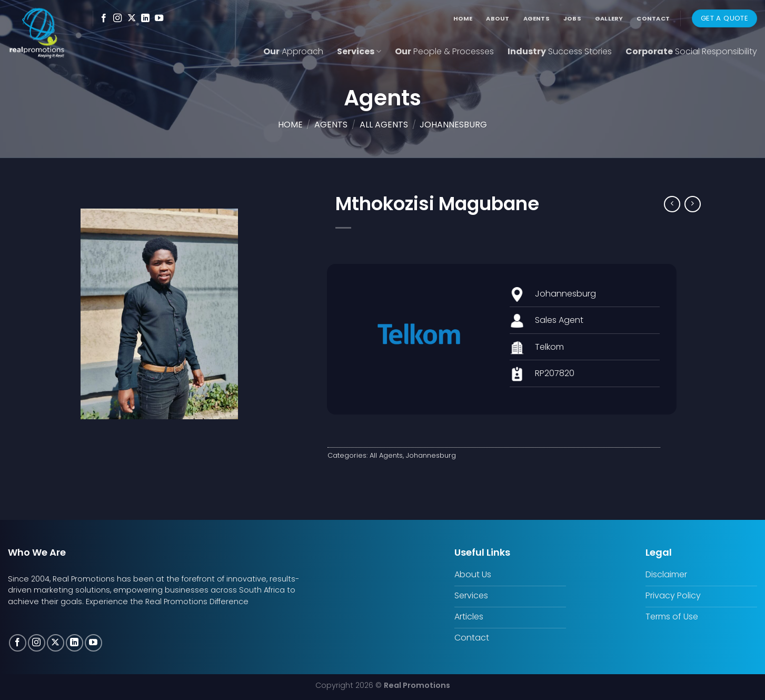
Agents (537, 18)
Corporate (691, 51)
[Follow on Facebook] (104, 18)
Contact (653, 18)
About (498, 18)
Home (463, 18)
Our (293, 51)
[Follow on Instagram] (117, 18)
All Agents (384, 125)
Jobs (572, 18)
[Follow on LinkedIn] (145, 18)
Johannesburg (453, 125)
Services (359, 51)
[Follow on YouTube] (159, 18)
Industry (560, 51)
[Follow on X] (132, 18)
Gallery (609, 18)
